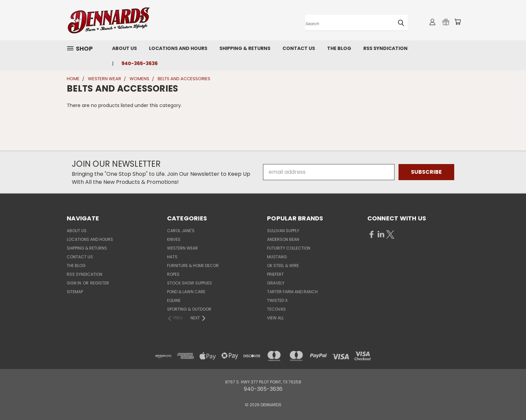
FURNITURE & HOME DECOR (193, 266)
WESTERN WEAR (182, 248)
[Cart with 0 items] (458, 22)
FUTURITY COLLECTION (289, 248)
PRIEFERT (275, 274)
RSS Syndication (385, 48)
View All (275, 318)
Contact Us (299, 48)
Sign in (74, 283)
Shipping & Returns (245, 48)
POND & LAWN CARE (186, 292)
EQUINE (174, 300)
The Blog (339, 48)
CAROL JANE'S (181, 231)
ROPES (173, 274)
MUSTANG (277, 257)
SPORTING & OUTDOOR (189, 309)
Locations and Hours (178, 48)
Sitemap (75, 292)
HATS (172, 257)
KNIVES (174, 239)
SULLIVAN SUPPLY (283, 231)
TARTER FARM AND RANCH (292, 292)
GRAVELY (276, 283)
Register (100, 283)
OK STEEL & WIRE (283, 266)
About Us (124, 48)
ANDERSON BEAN (283, 239)
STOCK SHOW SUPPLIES (190, 283)
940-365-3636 (140, 63)
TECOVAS (276, 309)
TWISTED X (277, 300)
